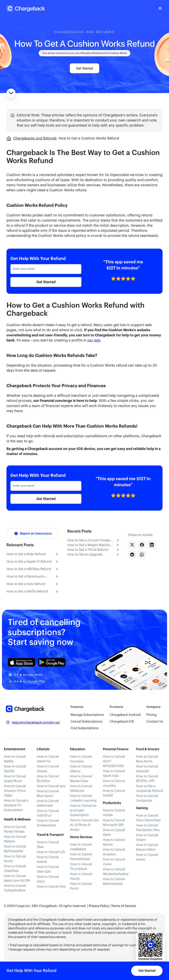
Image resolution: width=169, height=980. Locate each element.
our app (94, 340)
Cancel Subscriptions (86, 722)
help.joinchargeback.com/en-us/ (36, 722)
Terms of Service (124, 906)
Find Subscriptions (84, 728)
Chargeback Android (125, 715)
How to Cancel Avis (51, 887)
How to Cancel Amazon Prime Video (15, 791)
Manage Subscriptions (87, 715)
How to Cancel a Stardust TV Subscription (16, 805)
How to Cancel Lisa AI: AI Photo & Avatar (84, 825)
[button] (160, 8)
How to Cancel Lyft (51, 852)
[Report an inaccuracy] (33, 534)
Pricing (152, 715)
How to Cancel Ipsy (51, 786)
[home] (26, 8)
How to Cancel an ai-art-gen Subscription (83, 810)
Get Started (84, 68)
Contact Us (155, 722)
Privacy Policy (99, 906)
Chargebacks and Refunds (35, 138)
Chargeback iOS (122, 722)
